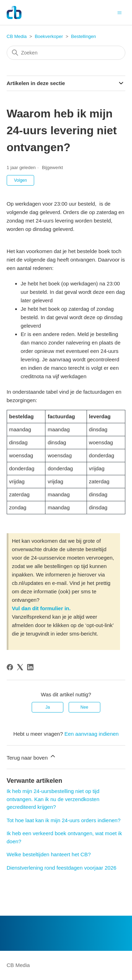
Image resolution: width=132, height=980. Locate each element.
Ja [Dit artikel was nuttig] (48, 707)
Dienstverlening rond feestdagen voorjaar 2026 (62, 868)
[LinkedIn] (30, 667)
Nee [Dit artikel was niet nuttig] (84, 707)
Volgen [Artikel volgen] (21, 180)
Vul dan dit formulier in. (41, 608)
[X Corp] (20, 667)
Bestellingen (84, 36)
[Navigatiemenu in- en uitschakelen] (120, 12)
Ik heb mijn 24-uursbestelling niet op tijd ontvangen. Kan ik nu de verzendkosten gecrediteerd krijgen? (53, 799)
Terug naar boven (32, 757)
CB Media (17, 36)
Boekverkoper (49, 36)
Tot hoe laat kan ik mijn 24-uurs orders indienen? (64, 820)
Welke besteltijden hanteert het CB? (49, 854)
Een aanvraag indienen (92, 734)
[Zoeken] (66, 53)
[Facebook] (10, 667)
